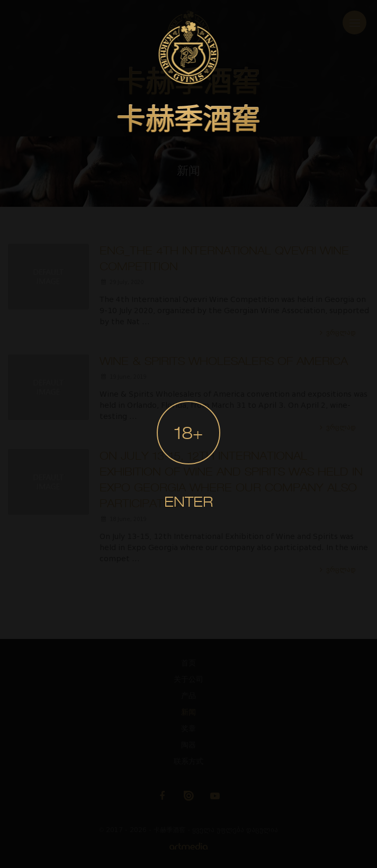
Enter (188, 503)
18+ (188, 435)
